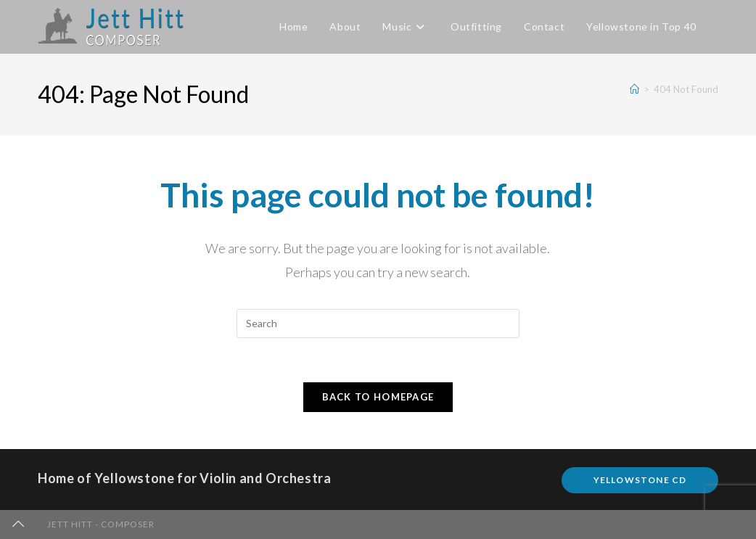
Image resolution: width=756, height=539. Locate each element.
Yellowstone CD (640, 480)
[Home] (634, 89)
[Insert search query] (378, 324)
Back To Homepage (378, 397)
